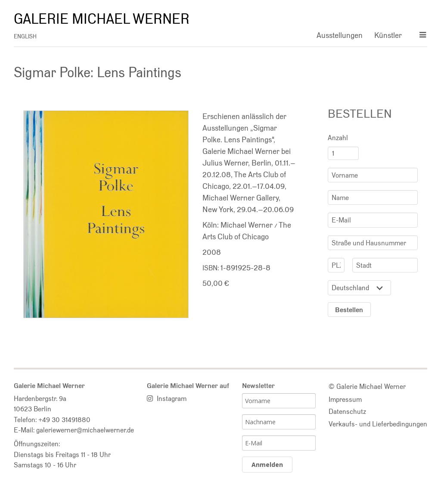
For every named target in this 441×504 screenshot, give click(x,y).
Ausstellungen (340, 35)
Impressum (345, 399)
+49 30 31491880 (64, 419)
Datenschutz (347, 411)
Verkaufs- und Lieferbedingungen (378, 424)
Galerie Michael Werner (102, 19)
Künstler (388, 35)
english (25, 36)
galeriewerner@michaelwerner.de (85, 430)
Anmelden (267, 465)
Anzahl (338, 138)
